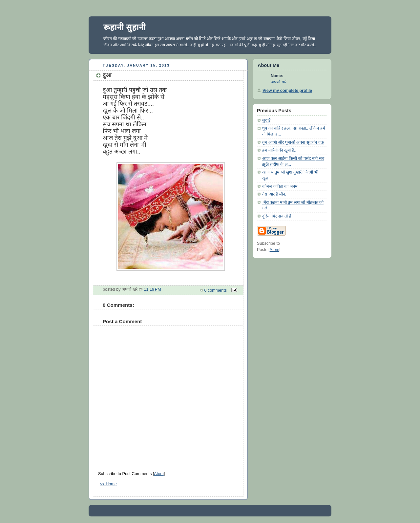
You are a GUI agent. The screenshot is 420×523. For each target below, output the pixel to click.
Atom (159, 474)
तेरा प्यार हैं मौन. (274, 194)
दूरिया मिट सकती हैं (277, 216)
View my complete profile (287, 91)
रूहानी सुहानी (125, 27)
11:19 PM (153, 289)
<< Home (108, 484)
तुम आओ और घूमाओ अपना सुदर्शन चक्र (293, 142)
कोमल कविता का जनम (280, 186)
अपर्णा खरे (279, 82)
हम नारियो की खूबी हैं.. (279, 150)
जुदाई (266, 120)
